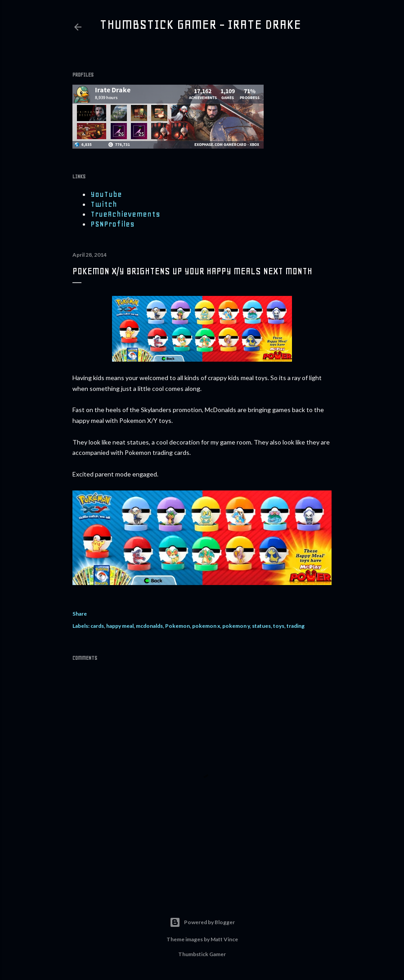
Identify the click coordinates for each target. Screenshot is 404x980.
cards (97, 626)
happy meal (120, 626)
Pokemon (177, 626)
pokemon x (206, 626)
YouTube (106, 194)
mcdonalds (149, 626)
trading (296, 626)
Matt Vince (224, 939)
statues (261, 626)
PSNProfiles (112, 224)
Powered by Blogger (202, 922)
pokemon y (236, 626)
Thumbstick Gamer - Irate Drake (200, 24)
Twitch (104, 204)
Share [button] (80, 614)
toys (279, 626)
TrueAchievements (125, 214)
